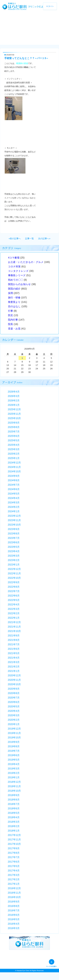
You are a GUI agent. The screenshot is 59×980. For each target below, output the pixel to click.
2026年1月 (14, 405)
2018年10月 (14, 791)
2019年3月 (14, 769)
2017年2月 (14, 879)
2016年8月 (14, 906)
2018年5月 (14, 813)
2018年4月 (14, 817)
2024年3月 (14, 502)
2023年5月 (14, 547)
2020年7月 (14, 698)
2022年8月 (14, 587)
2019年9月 (14, 742)
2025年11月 (14, 414)
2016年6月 (14, 915)
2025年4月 (14, 445)
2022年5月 (14, 600)
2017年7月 (14, 857)
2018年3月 (14, 822)
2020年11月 (14, 680)
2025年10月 (14, 418)
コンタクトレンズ (18, 271)
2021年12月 (14, 622)
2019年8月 (14, 746)
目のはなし (14, 306)
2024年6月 (14, 489)
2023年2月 (14, 560)
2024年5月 (14, 494)
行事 (11, 311)
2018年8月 (14, 800)
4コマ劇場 (14, 258)
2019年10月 (14, 737)
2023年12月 (14, 516)
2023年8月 (14, 534)
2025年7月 (14, 432)
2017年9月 (14, 848)
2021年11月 (14, 627)
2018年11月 (14, 786)
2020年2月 (14, 720)
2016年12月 (14, 888)
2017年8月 (14, 853)
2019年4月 (14, 764)
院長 (11, 324)
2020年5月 (14, 706)
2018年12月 (14, 782)
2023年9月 (14, 529)
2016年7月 (14, 910)
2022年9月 (14, 582)
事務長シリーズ (17, 275)
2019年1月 (14, 777)
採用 (11, 293)
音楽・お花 (14, 329)
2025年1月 (14, 458)
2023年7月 (14, 538)
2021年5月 (14, 653)
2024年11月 (14, 467)
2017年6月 (14, 862)
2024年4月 (14, 498)
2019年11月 (14, 733)
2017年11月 (14, 839)
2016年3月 (14, 928)
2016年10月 (14, 897)
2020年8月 (14, 693)
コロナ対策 (14, 266)
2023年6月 (14, 542)
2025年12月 (14, 409)
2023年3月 (14, 556)
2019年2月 (14, 773)
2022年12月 (14, 569)
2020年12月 (14, 675)
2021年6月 (14, 649)
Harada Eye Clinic (23, 971)
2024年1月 (14, 511)
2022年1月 (14, 618)
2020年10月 (14, 684)
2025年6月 (14, 436)
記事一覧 (29, 239)
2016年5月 (14, 919)
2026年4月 (14, 392)
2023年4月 (14, 551)
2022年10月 (14, 578)
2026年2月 (14, 400)
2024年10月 (14, 471)
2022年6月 (14, 596)
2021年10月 (14, 631)
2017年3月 (14, 875)
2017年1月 (14, 884)
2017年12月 (14, 835)
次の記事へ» (44, 239)
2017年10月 (14, 844)
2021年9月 (14, 635)
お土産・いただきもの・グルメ (26, 262)
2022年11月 (14, 573)
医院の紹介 (14, 289)
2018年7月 (14, 804)
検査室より (14, 302)
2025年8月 (14, 427)
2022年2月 (14, 613)
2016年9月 (14, 902)
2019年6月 (14, 755)
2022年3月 (14, 609)
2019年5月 (14, 760)
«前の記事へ (15, 239)
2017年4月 (14, 871)
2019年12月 (14, 729)
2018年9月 (14, 795)
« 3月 (12, 349)
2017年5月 (14, 866)
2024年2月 (14, 507)
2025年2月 (14, 454)
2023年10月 (14, 525)
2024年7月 (14, 485)
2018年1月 (14, 831)
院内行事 (13, 320)
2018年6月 (14, 808)
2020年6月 (14, 702)
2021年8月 (14, 640)
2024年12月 (14, 463)
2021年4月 (14, 658)
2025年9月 (14, 423)
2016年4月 (14, 924)
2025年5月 (14, 440)
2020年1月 (14, 724)
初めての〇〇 (16, 280)
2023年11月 (14, 520)
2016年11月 (14, 893)
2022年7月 (14, 591)
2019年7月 (14, 751)
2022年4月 (14, 604)
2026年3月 (14, 396)
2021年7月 (14, 644)
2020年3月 (14, 715)
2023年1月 (14, 565)
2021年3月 (14, 662)
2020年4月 (14, 711)
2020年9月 (14, 689)
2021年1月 (14, 671)
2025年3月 (14, 449)
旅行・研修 (14, 297)
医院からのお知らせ (19, 284)
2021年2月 (14, 667)
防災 (11, 315)
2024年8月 (14, 480)
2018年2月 (14, 826)
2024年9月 (14, 476)
